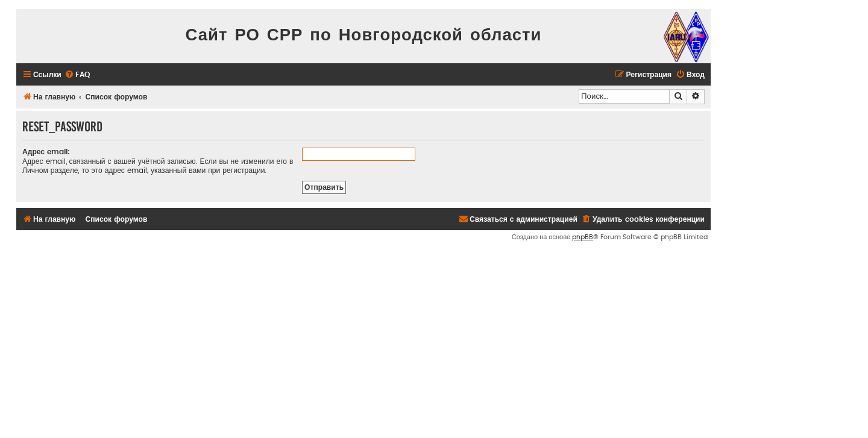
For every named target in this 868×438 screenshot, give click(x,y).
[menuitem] (77, 75)
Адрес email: (46, 152)
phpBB (583, 237)
